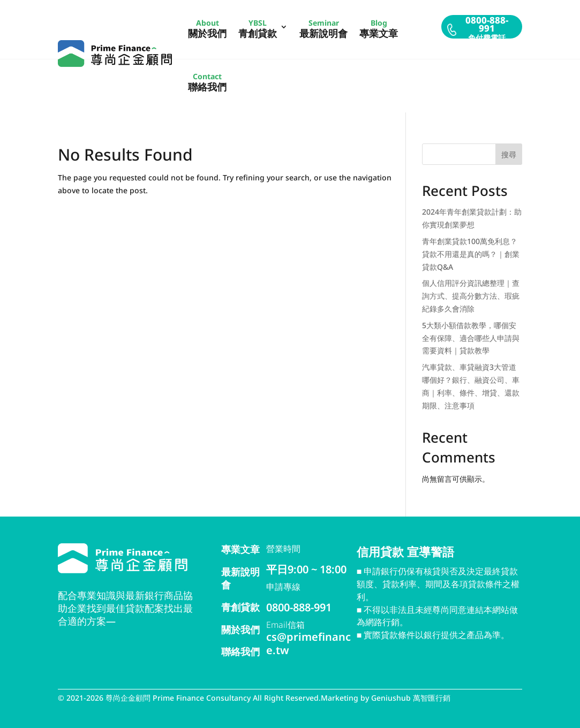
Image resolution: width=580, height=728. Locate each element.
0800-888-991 (299, 607)
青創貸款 (240, 607)
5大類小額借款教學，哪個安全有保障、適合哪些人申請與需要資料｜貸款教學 (471, 338)
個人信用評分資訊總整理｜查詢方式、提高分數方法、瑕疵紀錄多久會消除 (471, 296)
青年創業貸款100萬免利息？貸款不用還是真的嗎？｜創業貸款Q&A (471, 254)
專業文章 (240, 549)
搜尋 (509, 154)
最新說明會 (240, 578)
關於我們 (240, 630)
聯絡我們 (240, 651)
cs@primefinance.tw (308, 643)
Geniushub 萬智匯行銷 (411, 698)
